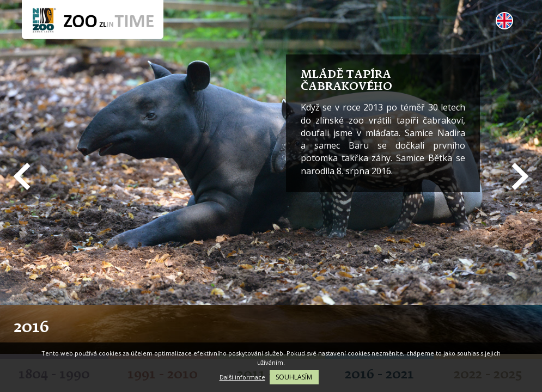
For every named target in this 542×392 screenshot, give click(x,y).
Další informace (242, 377)
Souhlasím (294, 377)
